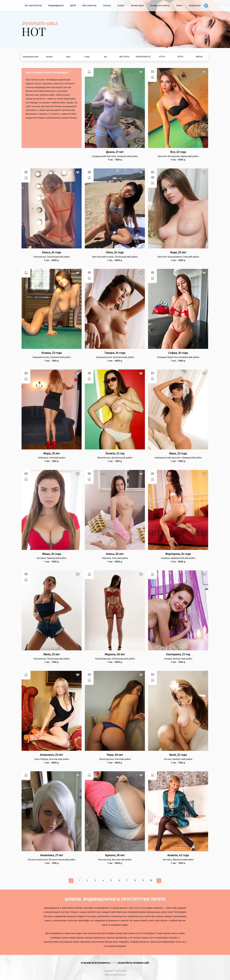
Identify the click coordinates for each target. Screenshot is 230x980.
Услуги (162, 57)
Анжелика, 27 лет (52, 855)
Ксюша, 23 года (52, 353)
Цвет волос (124, 57)
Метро (180, 57)
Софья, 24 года (178, 353)
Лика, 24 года (115, 252)
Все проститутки (33, 6)
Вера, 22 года (178, 454)
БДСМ (73, 6)
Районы (199, 57)
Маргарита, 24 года (178, 554)
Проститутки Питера (115, 975)
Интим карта (137, 6)
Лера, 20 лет (115, 755)
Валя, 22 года (178, 755)
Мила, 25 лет (52, 654)
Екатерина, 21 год (178, 654)
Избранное (195, 6)
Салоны (107, 6)
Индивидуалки (56, 6)
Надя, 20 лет (178, 252)
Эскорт (121, 6)
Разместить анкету (160, 6)
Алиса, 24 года (52, 252)
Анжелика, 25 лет (52, 755)
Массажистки (89, 6)
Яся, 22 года (178, 152)
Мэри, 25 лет (52, 454)
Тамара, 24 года (115, 353)
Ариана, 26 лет (115, 855)
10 (151, 880)
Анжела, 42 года (178, 855)
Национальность (143, 57)
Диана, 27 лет (115, 152)
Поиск (179, 6)
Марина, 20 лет (115, 654)
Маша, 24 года (52, 554)
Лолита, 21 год (115, 454)
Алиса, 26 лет (115, 554)
